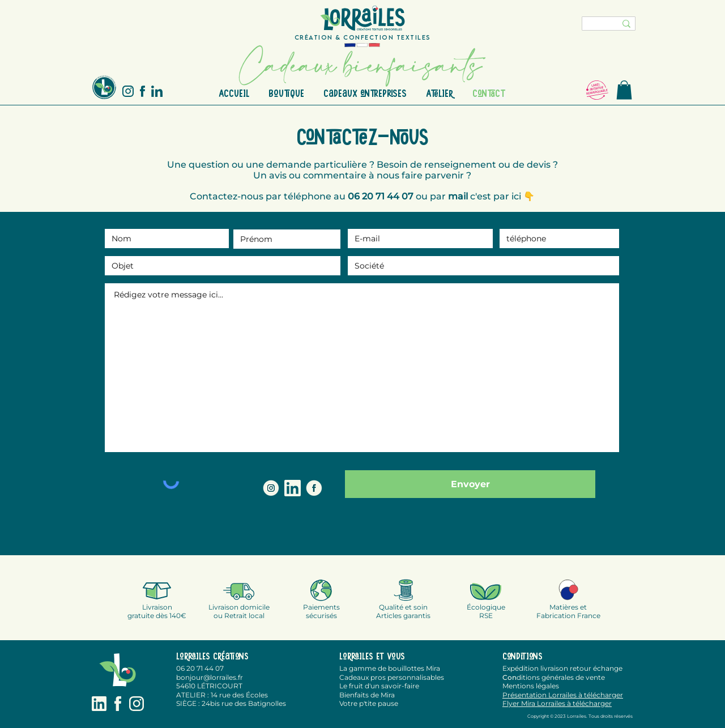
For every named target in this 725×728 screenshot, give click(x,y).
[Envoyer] (470, 484)
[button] (624, 90)
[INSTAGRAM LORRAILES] (271, 488)
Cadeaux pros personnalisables (392, 677)
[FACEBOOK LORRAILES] (314, 488)
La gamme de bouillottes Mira (390, 668)
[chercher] (592, 25)
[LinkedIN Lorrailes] (293, 488)
